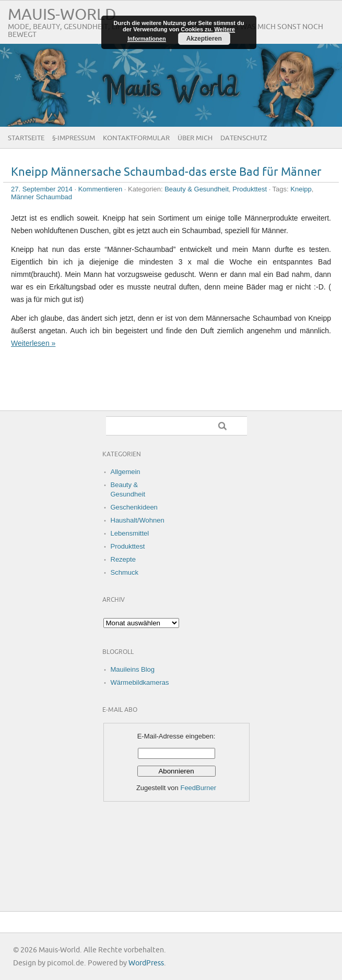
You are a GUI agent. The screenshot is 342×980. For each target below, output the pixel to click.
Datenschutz (244, 138)
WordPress (146, 963)
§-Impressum (74, 138)
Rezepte (123, 559)
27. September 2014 (42, 189)
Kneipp (301, 189)
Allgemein (126, 472)
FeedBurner (198, 788)
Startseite (26, 138)
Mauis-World (62, 15)
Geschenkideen (134, 507)
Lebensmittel (130, 533)
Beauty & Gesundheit (197, 189)
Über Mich (195, 138)
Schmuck (125, 572)
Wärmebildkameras (140, 682)
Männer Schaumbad (42, 197)
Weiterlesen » (33, 343)
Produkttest (250, 189)
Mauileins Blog (133, 669)
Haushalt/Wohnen (138, 520)
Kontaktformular (136, 138)
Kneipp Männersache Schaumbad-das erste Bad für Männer (166, 172)
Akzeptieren (204, 39)
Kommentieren (101, 189)
